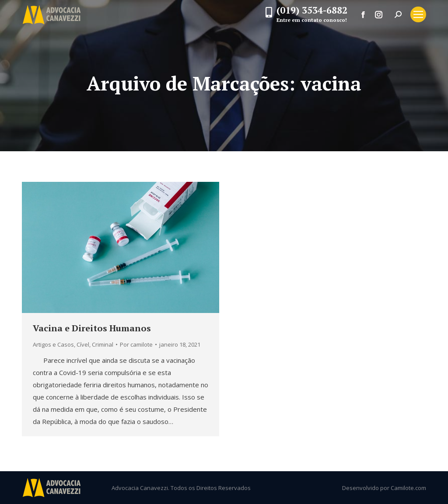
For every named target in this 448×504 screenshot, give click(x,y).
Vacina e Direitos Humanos (92, 328)
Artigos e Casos (53, 344)
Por (136, 344)
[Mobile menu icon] (418, 14)
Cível (83, 344)
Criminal (103, 344)
